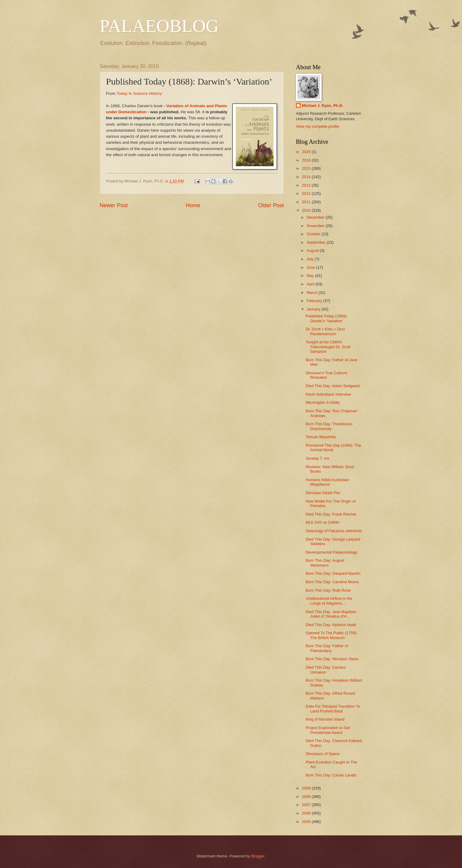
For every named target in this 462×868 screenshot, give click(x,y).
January (314, 309)
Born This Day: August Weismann (325, 563)
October (314, 234)
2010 (307, 210)
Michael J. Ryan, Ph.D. (323, 106)
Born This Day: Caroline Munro (332, 582)
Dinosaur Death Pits (323, 493)
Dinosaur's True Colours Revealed (326, 375)
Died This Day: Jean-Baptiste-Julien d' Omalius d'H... (331, 614)
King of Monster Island (325, 719)
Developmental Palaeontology (331, 552)
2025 (307, 152)
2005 (307, 822)
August (313, 251)
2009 (307, 788)
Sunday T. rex (318, 458)
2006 (307, 813)
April (311, 284)
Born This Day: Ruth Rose (328, 590)
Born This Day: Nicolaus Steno (332, 659)
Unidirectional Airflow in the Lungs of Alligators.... (329, 601)
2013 (307, 185)
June (311, 267)
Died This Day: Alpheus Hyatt (331, 625)
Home (193, 205)
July (310, 259)
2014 (307, 177)
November (316, 226)
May (311, 276)
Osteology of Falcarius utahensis (334, 531)
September (317, 242)
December (316, 217)
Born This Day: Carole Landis (331, 775)
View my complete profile (318, 126)
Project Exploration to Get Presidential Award (328, 730)
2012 (307, 193)
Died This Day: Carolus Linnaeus (326, 670)
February (315, 301)
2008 (307, 797)
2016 (307, 160)
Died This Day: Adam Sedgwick (333, 386)
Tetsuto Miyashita (321, 437)
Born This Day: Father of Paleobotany (327, 648)
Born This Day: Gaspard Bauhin (333, 573)
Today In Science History (139, 93)
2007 (307, 805)
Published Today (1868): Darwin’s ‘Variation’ (327, 318)
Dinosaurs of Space (322, 754)
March (312, 293)
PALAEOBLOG (159, 26)
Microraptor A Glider (323, 402)
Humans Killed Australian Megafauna (327, 482)
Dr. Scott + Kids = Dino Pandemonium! (325, 331)
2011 (307, 202)
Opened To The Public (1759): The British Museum (331, 635)
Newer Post (114, 205)
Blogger (258, 856)
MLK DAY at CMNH (322, 522)
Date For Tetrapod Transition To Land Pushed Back (333, 709)
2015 (307, 168)
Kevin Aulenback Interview (328, 394)
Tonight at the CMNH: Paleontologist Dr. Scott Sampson (328, 347)
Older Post (271, 205)
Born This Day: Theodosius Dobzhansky (329, 426)
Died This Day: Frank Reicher (331, 514)
